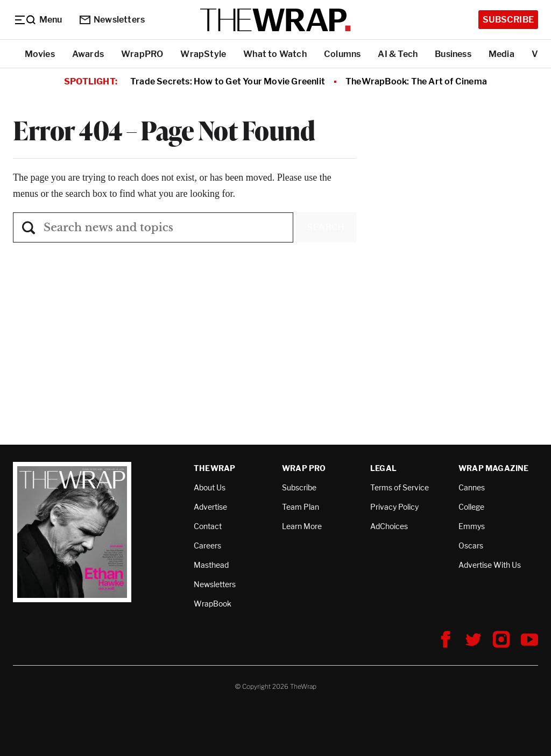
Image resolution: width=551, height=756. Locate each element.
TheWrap (214, 468)
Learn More (302, 526)
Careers (207, 545)
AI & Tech (398, 54)
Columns (342, 54)
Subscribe (508, 20)
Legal (383, 468)
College (471, 507)
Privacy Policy (394, 507)
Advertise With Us (490, 565)
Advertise (210, 507)
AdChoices (389, 526)
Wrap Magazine (494, 468)
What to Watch (275, 54)
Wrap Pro (304, 468)
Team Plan (301, 507)
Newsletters (112, 20)
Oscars (471, 545)
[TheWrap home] (275, 20)
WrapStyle (203, 54)
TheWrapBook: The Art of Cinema (416, 81)
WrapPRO (142, 54)
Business (453, 54)
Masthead (211, 565)
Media (501, 54)
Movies (40, 54)
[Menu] (38, 20)
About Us (210, 487)
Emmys (472, 526)
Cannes (472, 487)
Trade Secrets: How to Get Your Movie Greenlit (228, 81)
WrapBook (213, 604)
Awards (88, 54)
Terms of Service (400, 487)
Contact (208, 526)
